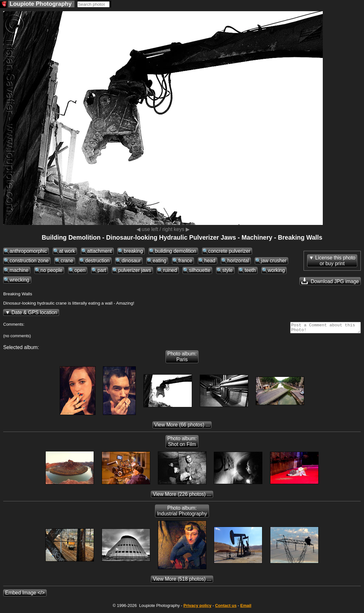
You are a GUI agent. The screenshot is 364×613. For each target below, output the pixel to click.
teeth (250, 270)
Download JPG (330, 281)
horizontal (238, 261)
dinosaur (131, 261)
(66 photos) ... (182, 427)
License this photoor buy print (335, 261)
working (276, 270)
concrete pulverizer (229, 251)
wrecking (19, 280)
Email (246, 607)
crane (67, 261)
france (185, 261)
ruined (170, 270)
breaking (133, 251)
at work (67, 251)
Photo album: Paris (182, 358)
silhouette (200, 270)
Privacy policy (197, 607)
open (80, 270)
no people (52, 270)
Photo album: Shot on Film (182, 443)
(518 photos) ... (182, 581)
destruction (97, 261)
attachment (100, 251)
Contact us (226, 607)
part (102, 270)
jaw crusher (274, 261)
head (210, 261)
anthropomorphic (28, 251)
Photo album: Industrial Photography (182, 513)
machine (19, 270)
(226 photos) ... (182, 496)
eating (160, 261)
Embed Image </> (25, 595)
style (228, 270)
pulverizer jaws (135, 270)
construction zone (29, 261)
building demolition (176, 251)
